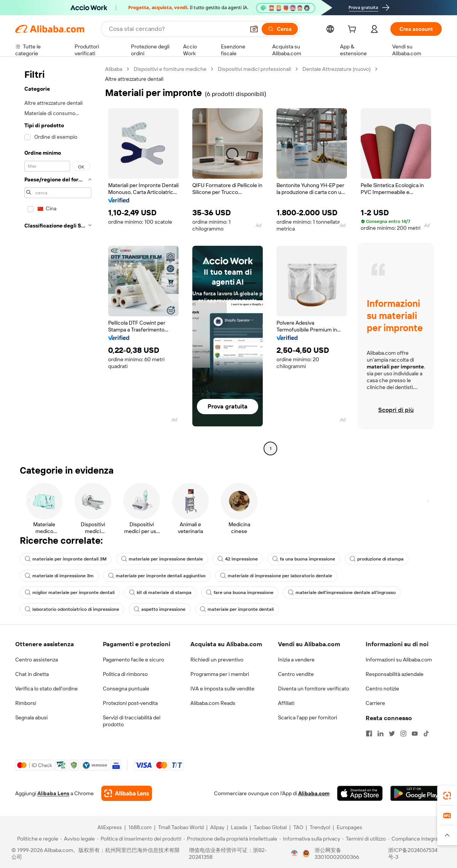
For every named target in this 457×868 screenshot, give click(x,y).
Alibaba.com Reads (213, 703)
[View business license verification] (294, 854)
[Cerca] (280, 29)
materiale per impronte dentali (237, 609)
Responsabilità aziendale (395, 674)
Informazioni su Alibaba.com (399, 660)
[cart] (353, 30)
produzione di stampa (377, 559)
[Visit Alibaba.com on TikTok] (426, 733)
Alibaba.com (314, 793)
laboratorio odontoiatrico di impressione (72, 609)
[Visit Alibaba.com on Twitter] (392, 733)
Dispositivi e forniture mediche (170, 69)
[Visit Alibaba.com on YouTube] (415, 733)
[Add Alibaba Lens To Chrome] (127, 793)
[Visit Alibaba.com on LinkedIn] (380, 733)
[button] (254, 29)
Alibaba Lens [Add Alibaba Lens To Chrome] (53, 793)
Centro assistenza (37, 660)
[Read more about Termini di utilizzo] (364, 839)
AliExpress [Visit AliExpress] (110, 827)
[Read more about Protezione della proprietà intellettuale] (230, 839)
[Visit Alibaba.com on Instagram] (403, 733)
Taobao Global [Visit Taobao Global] (270, 827)
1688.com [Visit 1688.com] (140, 827)
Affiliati (286, 703)
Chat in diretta (32, 674)
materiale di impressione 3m (59, 576)
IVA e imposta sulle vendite (222, 689)
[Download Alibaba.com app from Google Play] (416, 793)
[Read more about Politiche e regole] (37, 839)
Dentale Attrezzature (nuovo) (336, 69)
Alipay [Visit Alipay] (217, 827)
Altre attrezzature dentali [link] (134, 79)
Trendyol (320, 827)
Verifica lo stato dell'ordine (46, 689)
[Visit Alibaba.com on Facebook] (369, 733)
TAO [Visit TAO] (298, 827)
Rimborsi (26, 703)
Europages (349, 827)
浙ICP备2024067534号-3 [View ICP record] (413, 854)
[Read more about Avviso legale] (78, 839)
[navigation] (58, 260)
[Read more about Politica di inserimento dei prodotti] (139, 839)
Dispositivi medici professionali (254, 69)
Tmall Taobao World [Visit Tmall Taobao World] (181, 827)
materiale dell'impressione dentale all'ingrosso (342, 593)
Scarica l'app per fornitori (308, 717)
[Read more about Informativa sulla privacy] (310, 839)
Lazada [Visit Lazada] (239, 827)
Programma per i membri (220, 674)
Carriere (375, 703)
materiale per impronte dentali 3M (66, 559)
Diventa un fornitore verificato (314, 689)
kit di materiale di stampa (160, 593)
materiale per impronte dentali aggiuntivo (157, 576)
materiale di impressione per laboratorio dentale (276, 576)
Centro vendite (296, 674)
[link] (447, 796)
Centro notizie (382, 689)
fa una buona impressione (304, 559)
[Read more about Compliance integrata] (415, 839)
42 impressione (238, 559)
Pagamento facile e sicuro (133, 660)
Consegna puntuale (126, 689)
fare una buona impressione (240, 593)
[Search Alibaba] (176, 29)
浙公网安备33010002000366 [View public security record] (337, 854)
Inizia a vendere (296, 660)
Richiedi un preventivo (217, 660)
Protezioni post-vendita (130, 703)
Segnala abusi (31, 717)
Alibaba (114, 69)
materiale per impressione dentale (162, 559)
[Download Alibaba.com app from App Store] (360, 793)
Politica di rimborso (125, 674)
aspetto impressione (160, 609)
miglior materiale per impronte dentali (70, 593)
